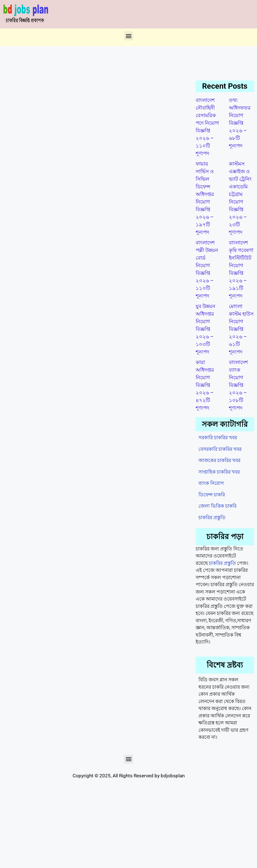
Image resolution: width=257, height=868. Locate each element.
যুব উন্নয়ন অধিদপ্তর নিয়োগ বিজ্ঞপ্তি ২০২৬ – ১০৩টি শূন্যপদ (205, 329)
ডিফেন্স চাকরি (212, 495)
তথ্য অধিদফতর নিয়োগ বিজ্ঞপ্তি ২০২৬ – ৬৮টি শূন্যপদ (240, 123)
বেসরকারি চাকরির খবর (220, 449)
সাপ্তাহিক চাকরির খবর (219, 472)
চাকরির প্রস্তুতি (212, 517)
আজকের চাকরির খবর (219, 460)
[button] (128, 36)
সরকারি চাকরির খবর (218, 438)
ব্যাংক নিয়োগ (211, 483)
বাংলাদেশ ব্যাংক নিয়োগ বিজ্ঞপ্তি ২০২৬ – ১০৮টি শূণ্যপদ (238, 385)
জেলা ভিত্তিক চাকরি (217, 506)
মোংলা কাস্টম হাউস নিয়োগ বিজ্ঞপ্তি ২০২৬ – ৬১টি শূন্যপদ (241, 329)
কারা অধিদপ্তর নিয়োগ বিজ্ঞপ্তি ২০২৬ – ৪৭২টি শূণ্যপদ (205, 385)
